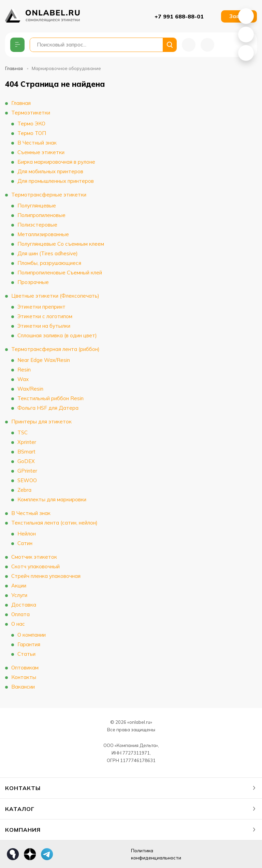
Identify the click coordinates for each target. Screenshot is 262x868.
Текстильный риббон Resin (50, 398)
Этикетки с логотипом (45, 316)
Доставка (24, 605)
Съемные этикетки (41, 152)
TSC (23, 432)
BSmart (26, 452)
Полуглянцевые (37, 206)
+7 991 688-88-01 (179, 16)
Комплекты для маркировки (52, 499)
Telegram (246, 53)
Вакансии (23, 687)
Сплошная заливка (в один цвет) (57, 335)
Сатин (25, 543)
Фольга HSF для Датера (48, 408)
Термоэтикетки (31, 113)
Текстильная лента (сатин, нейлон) (54, 523)
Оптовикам (25, 668)
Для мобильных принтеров (50, 171)
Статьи (26, 654)
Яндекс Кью (13, 854)
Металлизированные (43, 234)
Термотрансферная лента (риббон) (55, 349)
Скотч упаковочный (35, 566)
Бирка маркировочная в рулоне (56, 162)
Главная (14, 68)
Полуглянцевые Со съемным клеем (61, 244)
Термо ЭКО (31, 124)
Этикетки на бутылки (44, 326)
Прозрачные (33, 282)
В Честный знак (37, 143)
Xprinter (27, 442)
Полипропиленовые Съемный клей (60, 273)
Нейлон (27, 534)
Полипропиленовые (41, 215)
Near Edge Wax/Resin (44, 360)
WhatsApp (246, 16)
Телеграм (47, 854)
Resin (24, 370)
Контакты (24, 677)
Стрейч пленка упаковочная (46, 576)
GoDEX (26, 461)
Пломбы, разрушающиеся (49, 263)
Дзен (30, 854)
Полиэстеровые (37, 225)
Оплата (20, 614)
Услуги (19, 595)
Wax (23, 379)
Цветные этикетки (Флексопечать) (55, 296)
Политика (162, 855)
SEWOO (27, 480)
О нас (18, 624)
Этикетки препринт (41, 307)
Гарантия (29, 644)
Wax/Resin (30, 389)
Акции (19, 586)
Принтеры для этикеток (41, 422)
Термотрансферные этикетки (49, 195)
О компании (32, 635)
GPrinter (27, 471)
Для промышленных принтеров (56, 181)
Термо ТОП (32, 133)
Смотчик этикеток (34, 557)
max (64, 854)
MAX (246, 35)
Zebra (24, 490)
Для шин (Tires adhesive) (48, 253)
